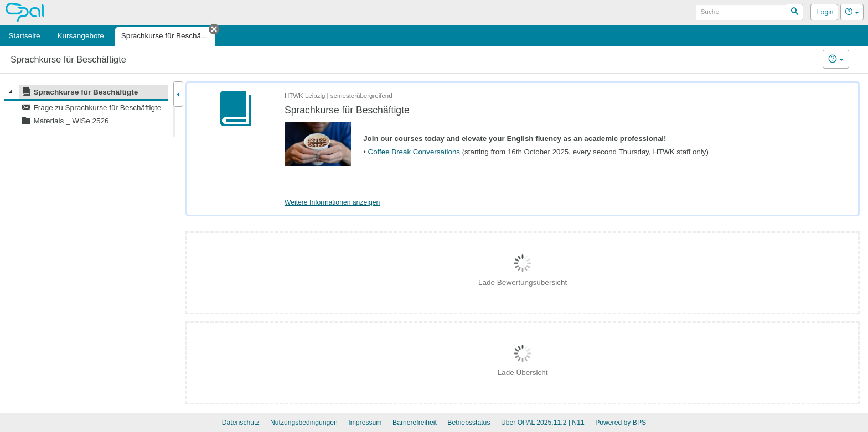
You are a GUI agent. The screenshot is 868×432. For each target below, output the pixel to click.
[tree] (86, 106)
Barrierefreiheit (415, 423)
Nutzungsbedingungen (304, 423)
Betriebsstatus (469, 423)
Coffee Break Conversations (414, 152)
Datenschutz (241, 423)
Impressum (365, 423)
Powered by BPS (621, 423)
